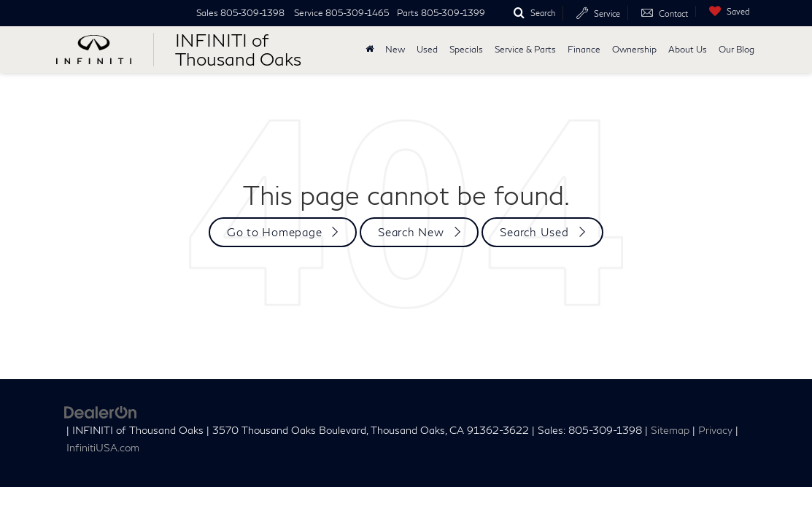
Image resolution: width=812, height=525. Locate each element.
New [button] (395, 49)
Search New (411, 232)
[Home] (370, 50)
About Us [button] (688, 49)
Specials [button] (466, 49)
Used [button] (427, 49)
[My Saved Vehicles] (726, 11)
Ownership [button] (634, 49)
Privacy (715, 430)
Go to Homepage (275, 232)
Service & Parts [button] (525, 49)
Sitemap (670, 430)
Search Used (534, 232)
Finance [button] (584, 49)
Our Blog (736, 49)
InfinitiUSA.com (103, 448)
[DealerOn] (101, 411)
